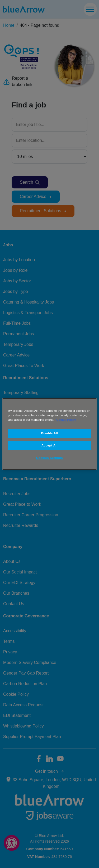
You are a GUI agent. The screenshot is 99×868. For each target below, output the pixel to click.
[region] (49, 434)
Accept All (49, 445)
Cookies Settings (49, 458)
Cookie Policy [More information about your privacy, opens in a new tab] (66, 420)
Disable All (50, 433)
